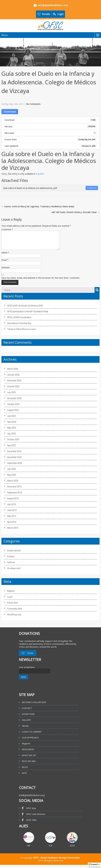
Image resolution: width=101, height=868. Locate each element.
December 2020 (14, 455)
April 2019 (12, 525)
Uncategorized (14, 572)
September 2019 (15, 496)
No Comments (33, 104)
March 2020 (13, 484)
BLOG (25, 770)
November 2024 (14, 402)
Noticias (11, 566)
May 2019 (12, 520)
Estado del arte (14, 554)
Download (10, 112)
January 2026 (13, 378)
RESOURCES (28, 753)
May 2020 (12, 478)
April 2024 (12, 425)
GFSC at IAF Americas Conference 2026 (25, 309)
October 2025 (13, 390)
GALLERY (26, 723)
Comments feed (14, 612)
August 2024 (13, 414)
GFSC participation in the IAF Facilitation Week (28, 315)
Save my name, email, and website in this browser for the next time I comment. (41, 281)
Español (40, 174)
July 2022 (11, 437)
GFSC (24, 776)
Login (60, 14)
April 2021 (12, 449)
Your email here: (27, 671)
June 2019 (12, 514)
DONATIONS (28, 717)
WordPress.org (14, 618)
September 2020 (15, 467)
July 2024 (11, 419)
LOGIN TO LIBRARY (32, 735)
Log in (10, 600)
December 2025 (14, 384)
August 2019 (13, 502)
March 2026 (13, 372)
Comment (7, 229)
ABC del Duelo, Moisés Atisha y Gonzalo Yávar (76, 212)
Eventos (11, 560)
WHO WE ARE (29, 765)
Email (5, 263)
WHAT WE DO (29, 759)
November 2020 (14, 461)
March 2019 (13, 531)
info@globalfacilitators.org (32, 799)
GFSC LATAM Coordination (19, 321)
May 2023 (12, 431)
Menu (5, 35)
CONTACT (27, 712)
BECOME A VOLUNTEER (34, 706)
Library (25, 729)
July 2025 (11, 396)
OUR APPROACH (30, 741)
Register (11, 594)
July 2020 (11, 472)
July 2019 (11, 508)
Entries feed (12, 606)
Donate (46, 14)
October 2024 (13, 408)
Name (5, 256)
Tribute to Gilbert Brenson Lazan (22, 333)
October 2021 (13, 443)
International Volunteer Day (19, 327)
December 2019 (14, 490)
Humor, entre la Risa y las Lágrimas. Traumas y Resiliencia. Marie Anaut (38, 206)
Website (6, 271)
